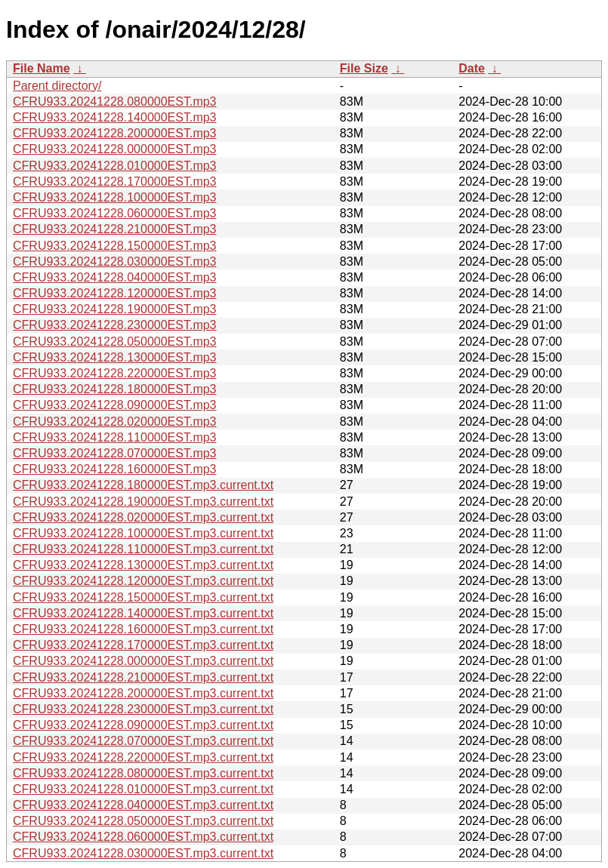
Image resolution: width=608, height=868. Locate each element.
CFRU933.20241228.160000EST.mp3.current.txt (143, 629)
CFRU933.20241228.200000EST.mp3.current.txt (143, 693)
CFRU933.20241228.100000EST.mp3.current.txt (143, 533)
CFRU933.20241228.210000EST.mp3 (115, 229)
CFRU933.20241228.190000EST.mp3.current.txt (143, 502)
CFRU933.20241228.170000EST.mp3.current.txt (143, 645)
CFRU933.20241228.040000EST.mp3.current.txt (143, 805)
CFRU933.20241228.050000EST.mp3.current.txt (143, 821)
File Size (364, 68)
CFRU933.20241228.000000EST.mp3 (115, 149)
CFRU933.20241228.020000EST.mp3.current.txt (143, 517)
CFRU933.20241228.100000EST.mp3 (115, 197)
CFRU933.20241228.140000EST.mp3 (115, 117)
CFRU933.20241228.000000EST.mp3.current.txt (143, 661)
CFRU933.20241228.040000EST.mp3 (115, 277)
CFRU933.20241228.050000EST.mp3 (115, 342)
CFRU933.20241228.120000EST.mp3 (115, 293)
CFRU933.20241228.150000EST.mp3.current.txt (143, 597)
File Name (42, 68)
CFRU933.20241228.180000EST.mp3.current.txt (143, 485)
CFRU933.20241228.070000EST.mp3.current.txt (143, 741)
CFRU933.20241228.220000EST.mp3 (115, 373)
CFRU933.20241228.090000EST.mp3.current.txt (143, 725)
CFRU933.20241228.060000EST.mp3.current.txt (143, 837)
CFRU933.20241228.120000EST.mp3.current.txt (143, 581)
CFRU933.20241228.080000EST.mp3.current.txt (143, 773)
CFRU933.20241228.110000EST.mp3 (115, 437)
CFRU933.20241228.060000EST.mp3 (115, 213)
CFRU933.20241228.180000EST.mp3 (115, 389)
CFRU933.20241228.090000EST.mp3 (115, 405)
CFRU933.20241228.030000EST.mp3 (115, 262)
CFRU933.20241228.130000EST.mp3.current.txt (143, 565)
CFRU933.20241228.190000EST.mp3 (115, 309)
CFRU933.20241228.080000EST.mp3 (115, 102)
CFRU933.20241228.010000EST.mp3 (115, 166)
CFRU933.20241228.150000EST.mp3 (115, 246)
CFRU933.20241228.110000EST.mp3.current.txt (143, 549)
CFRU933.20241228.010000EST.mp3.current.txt (143, 789)
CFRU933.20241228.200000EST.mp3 (115, 133)
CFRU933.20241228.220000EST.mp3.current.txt (143, 757)
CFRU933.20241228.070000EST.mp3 (115, 453)
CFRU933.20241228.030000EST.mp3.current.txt (143, 853)
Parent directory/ (57, 86)
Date (472, 68)
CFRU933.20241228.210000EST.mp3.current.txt (143, 677)
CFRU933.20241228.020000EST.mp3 (115, 422)
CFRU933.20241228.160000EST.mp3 (115, 469)
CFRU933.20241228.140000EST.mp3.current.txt (143, 613)
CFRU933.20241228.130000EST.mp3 (115, 357)
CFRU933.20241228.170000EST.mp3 (115, 182)
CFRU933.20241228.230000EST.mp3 (115, 325)
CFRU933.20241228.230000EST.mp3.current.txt (143, 709)
